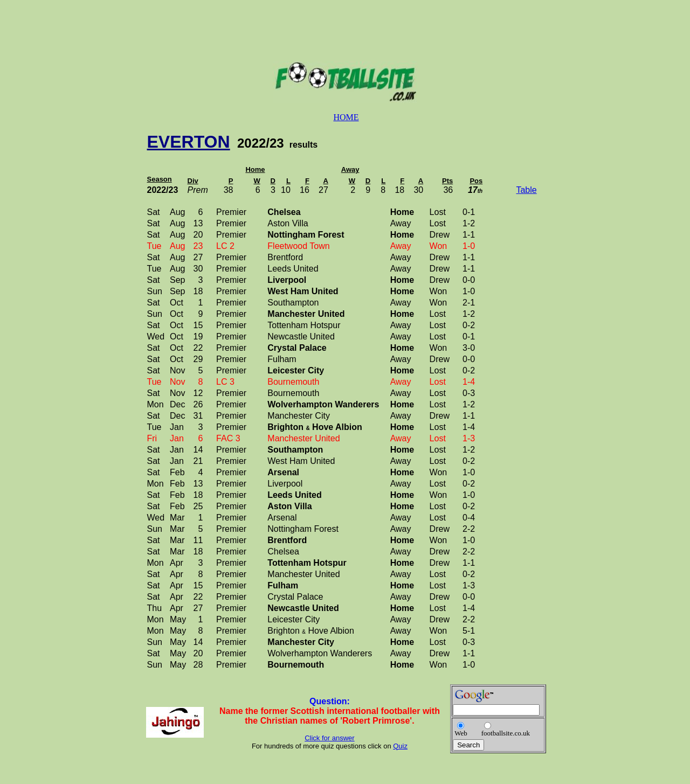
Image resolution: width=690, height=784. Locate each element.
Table (526, 190)
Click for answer (329, 738)
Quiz (400, 746)
